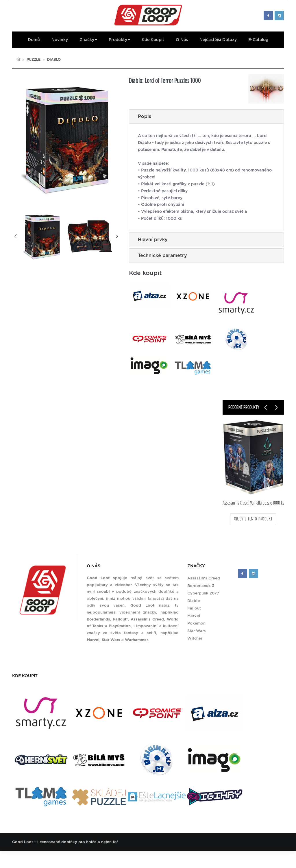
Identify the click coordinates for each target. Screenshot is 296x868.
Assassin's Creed (204, 578)
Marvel (194, 616)
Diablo (54, 59)
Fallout (194, 608)
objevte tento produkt (253, 519)
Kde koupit (153, 40)
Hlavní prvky (153, 240)
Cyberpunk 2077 (203, 593)
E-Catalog (258, 40)
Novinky (60, 40)
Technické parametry (162, 255)
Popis (145, 116)
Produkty (119, 40)
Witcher (195, 638)
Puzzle (34, 59)
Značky (88, 40)
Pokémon (196, 623)
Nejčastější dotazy (218, 40)
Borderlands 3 (201, 586)
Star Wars (197, 631)
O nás (182, 40)
